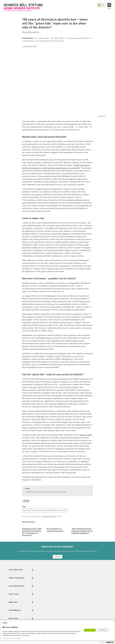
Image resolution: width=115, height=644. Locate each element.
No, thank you (103, 630)
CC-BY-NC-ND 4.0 (49, 517)
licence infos (102, 116)
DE (103, 5)
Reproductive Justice (59, 510)
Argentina (45, 510)
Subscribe (58, 570)
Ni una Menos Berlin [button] (31, 32)
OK (90, 630)
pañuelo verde (86, 435)
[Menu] (109, 5)
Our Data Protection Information (11, 639)
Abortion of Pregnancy (31, 510)
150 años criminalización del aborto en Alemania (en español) (47, 492)
